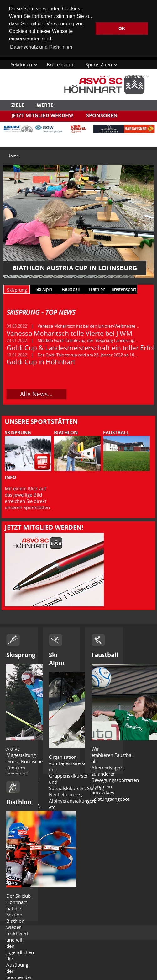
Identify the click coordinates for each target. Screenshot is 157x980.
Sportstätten (99, 64)
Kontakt (96, 76)
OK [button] (122, 28)
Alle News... (36, 394)
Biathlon (19, 802)
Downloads (132, 76)
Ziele (18, 105)
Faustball (105, 655)
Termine (67, 76)
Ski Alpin (57, 659)
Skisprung (21, 655)
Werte (45, 105)
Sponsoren (102, 115)
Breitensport (60, 64)
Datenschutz (24, 88)
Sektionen (21, 64)
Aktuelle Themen (29, 76)
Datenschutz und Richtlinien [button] (41, 47)
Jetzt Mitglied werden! (42, 115)
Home (13, 156)
